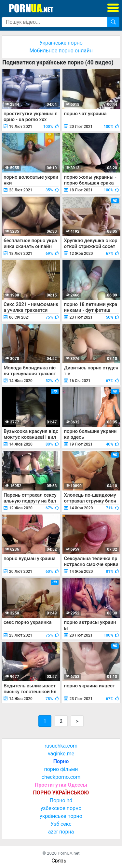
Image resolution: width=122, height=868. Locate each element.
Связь (59, 861)
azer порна (61, 832)
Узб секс (61, 824)
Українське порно (61, 43)
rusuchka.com (61, 746)
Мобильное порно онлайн (61, 51)
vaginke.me (61, 754)
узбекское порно (61, 808)
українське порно (61, 816)
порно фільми (61, 769)
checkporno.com (61, 777)
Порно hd (61, 800)
